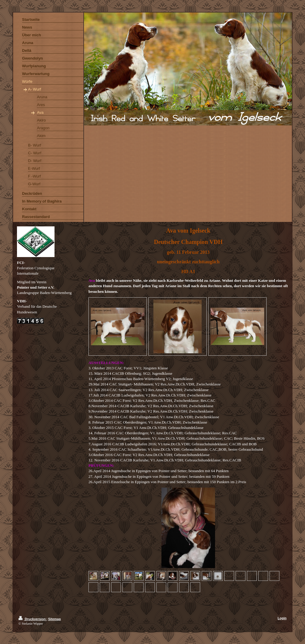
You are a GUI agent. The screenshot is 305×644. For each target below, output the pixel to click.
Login (282, 618)
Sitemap (54, 619)
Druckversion (32, 619)
